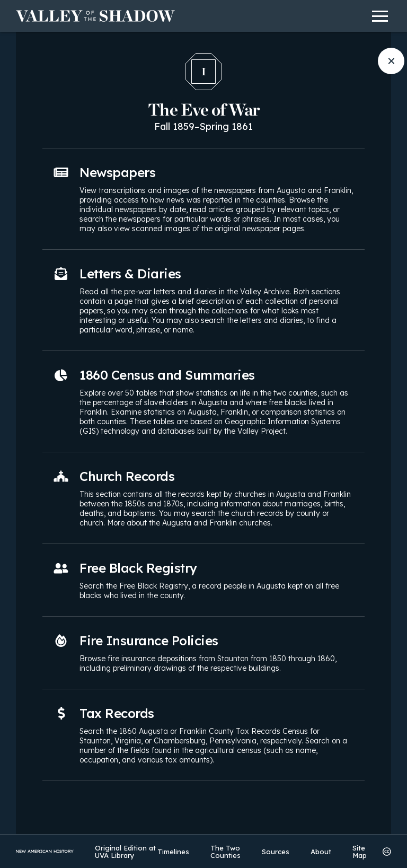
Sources (276, 852)
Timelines (173, 852)
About (321, 852)
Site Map (360, 852)
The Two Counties (225, 852)
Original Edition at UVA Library (125, 852)
